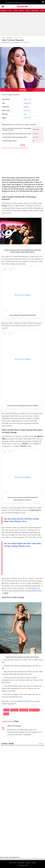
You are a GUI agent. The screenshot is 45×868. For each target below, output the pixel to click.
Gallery (42, 10)
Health (28, 10)
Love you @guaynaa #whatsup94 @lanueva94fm (22, 315)
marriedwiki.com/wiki (21, 701)
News (10, 10)
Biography (4, 10)
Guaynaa (15, 409)
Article (15, 10)
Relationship (35, 10)
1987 (30, 99)
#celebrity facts (14, 710)
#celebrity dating (24, 710)
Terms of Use (33, 2)
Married (22, 10)
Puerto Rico (27, 110)
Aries (25, 114)
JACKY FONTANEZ (17, 318)
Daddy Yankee (37, 591)
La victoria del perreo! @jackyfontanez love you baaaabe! (23, 406)
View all (41, 744)
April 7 (26, 99)
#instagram (6, 710)
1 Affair (22, 145)
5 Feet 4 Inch (27, 118)
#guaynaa (6, 714)
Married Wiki (22, 7)
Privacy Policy (25, 2)
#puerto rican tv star (34, 710)
